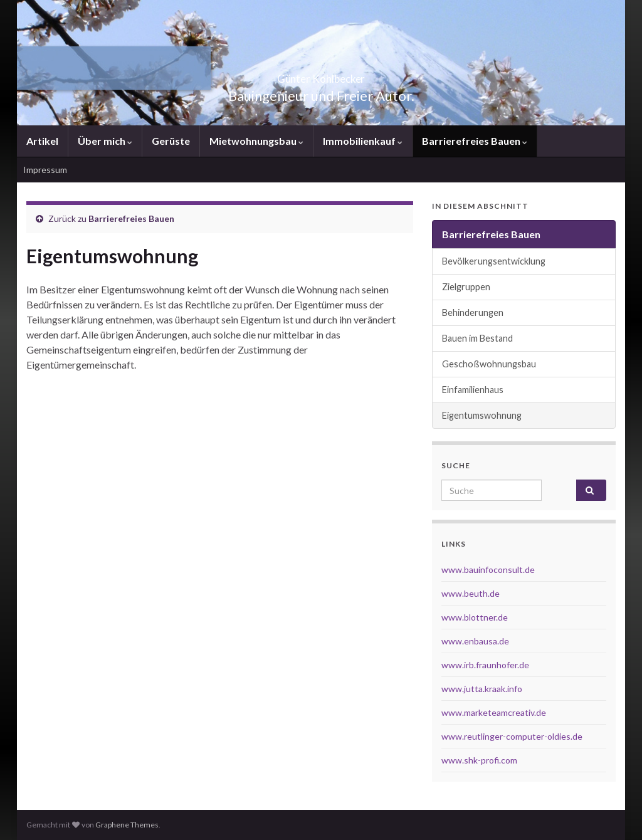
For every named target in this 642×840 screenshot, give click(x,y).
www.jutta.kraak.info (482, 689)
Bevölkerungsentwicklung (494, 261)
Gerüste (171, 141)
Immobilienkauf (363, 141)
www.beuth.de (471, 593)
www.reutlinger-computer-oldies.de (512, 736)
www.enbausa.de (475, 641)
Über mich (105, 141)
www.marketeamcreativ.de (494, 712)
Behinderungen (473, 312)
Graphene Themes (127, 825)
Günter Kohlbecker (321, 75)
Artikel (42, 141)
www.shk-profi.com (479, 760)
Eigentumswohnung (482, 415)
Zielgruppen (466, 287)
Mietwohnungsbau (256, 141)
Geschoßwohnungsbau (489, 364)
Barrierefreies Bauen (475, 141)
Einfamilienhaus (473, 390)
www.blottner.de (475, 617)
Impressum (45, 170)
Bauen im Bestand (477, 338)
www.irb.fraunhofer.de (485, 665)
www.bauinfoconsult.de (488, 570)
